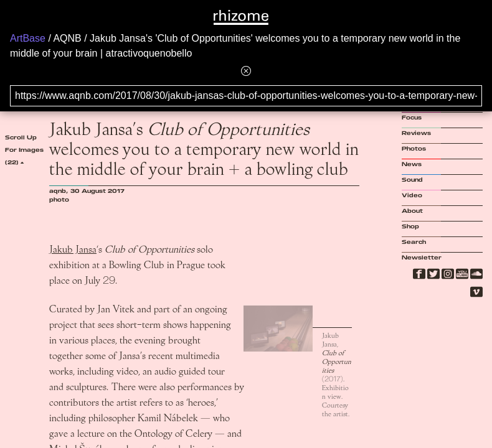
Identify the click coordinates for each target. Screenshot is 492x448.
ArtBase (28, 38)
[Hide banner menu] (246, 71)
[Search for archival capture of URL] (246, 96)
